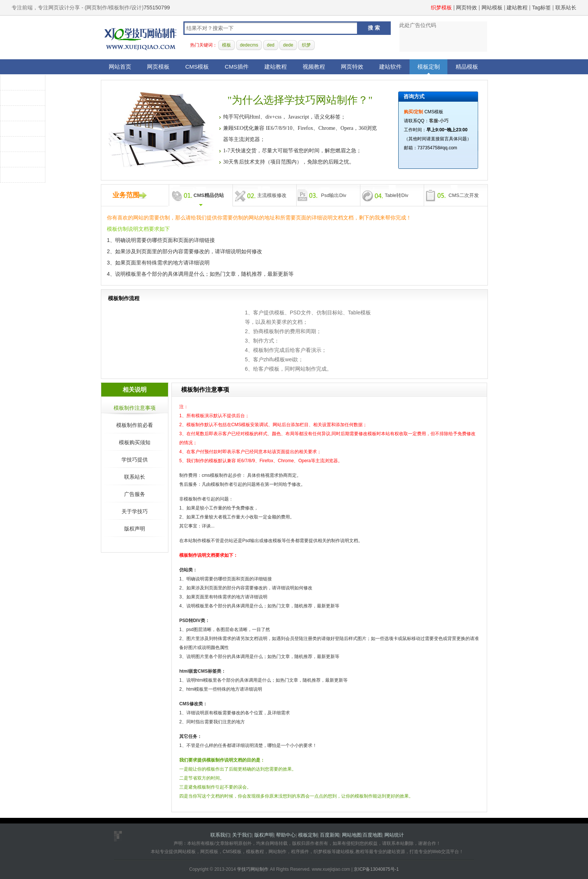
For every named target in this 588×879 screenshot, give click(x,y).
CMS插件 (236, 67)
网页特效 (466, 8)
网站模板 (492, 8)
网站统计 (394, 835)
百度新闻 (330, 835)
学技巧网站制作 (141, 38)
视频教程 (314, 67)
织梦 (306, 45)
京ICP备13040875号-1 (376, 869)
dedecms (249, 45)
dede (288, 45)
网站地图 (352, 835)
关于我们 (242, 835)
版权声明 (264, 835)
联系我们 (220, 835)
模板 (226, 45)
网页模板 (158, 67)
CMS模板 (197, 67)
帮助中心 (286, 835)
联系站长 (566, 8)
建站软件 (390, 67)
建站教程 (517, 8)
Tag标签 (542, 8)
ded (271, 45)
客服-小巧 (439, 121)
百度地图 (372, 835)
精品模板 (467, 67)
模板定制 (429, 67)
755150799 (157, 8)
